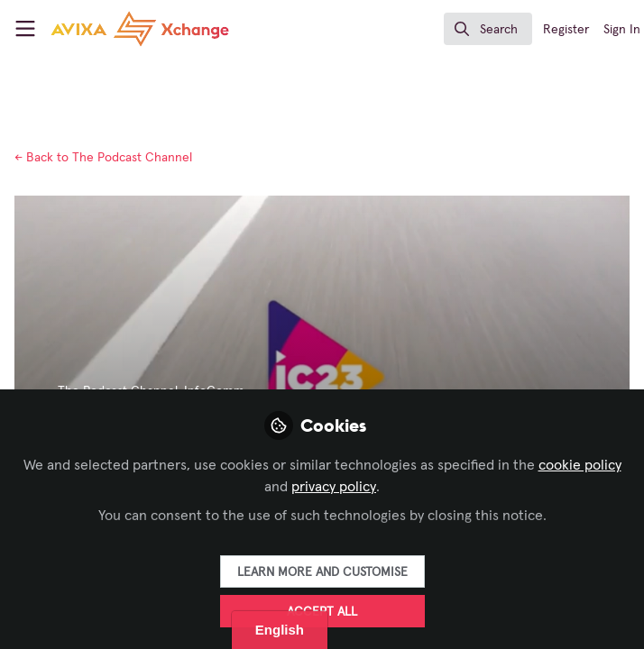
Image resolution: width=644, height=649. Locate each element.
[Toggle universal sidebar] (25, 29)
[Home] (112, 29)
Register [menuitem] (566, 30)
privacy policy (334, 487)
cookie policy (580, 465)
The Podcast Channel (103, 158)
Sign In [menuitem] (622, 30)
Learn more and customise (322, 572)
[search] (488, 29)
